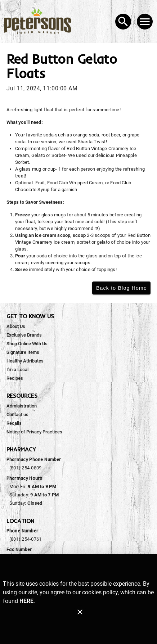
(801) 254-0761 (25, 539)
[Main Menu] (145, 22)
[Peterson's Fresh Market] (40, 21)
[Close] (80, 612)
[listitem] (16, 326)
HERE (26, 601)
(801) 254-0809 (25, 468)
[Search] (123, 22)
